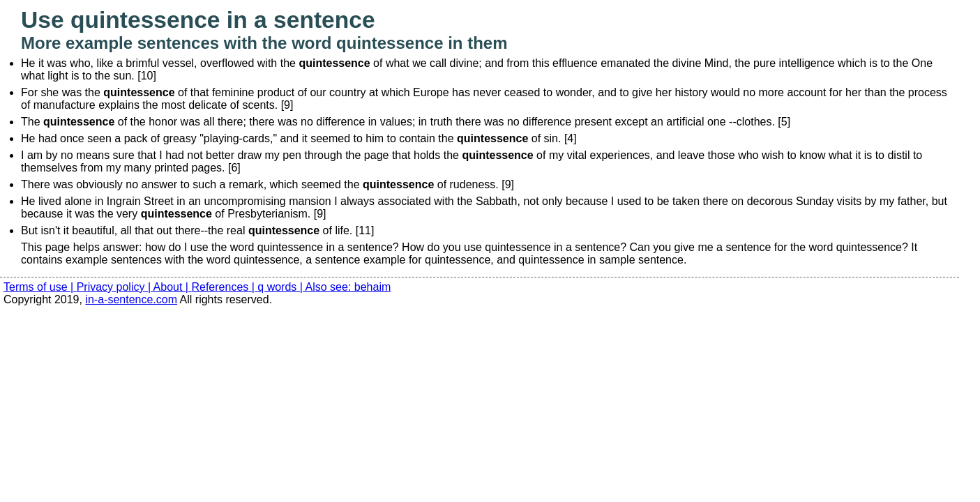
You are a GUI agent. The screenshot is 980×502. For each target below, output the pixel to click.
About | (173, 287)
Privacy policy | (115, 287)
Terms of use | (40, 287)
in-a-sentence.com (131, 299)
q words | (281, 287)
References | (224, 287)
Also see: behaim (348, 287)
